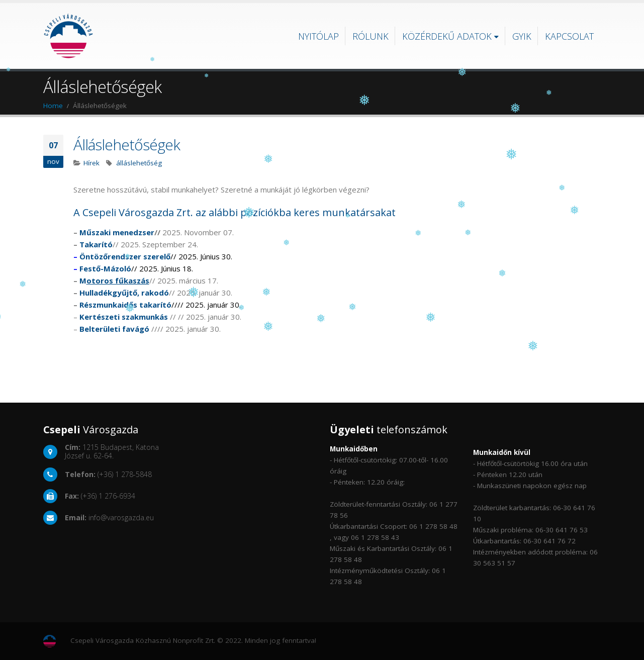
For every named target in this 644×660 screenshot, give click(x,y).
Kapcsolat (569, 36)
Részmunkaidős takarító (125, 305)
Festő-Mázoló (105, 268)
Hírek (91, 163)
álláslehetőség (139, 163)
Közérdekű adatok (447, 36)
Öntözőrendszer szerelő (125, 256)
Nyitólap (318, 36)
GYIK (522, 36)
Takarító (96, 244)
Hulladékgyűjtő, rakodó (124, 293)
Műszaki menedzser (117, 232)
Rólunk (371, 36)
